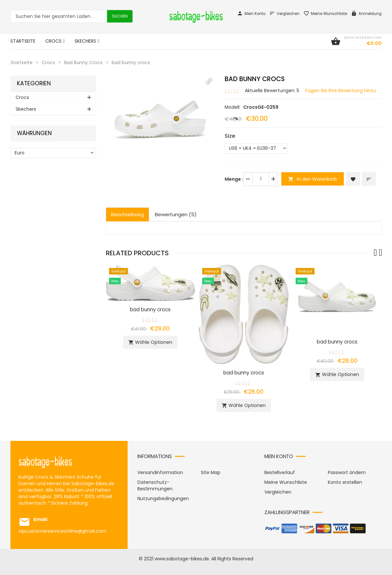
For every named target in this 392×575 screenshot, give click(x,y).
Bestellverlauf (280, 472)
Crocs (48, 63)
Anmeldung (366, 14)
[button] (209, 81)
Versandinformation (160, 472)
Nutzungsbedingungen (163, 498)
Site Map (211, 472)
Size (230, 136)
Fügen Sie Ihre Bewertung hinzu (341, 91)
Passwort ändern (347, 472)
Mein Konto (251, 14)
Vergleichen (284, 14)
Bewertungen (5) (176, 214)
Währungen (34, 133)
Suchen (120, 16)
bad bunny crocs (150, 309)
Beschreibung (127, 214)
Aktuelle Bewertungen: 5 (272, 91)
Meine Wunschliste (325, 14)
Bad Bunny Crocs (83, 63)
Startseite (21, 63)
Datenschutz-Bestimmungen (155, 485)
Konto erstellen (345, 482)
